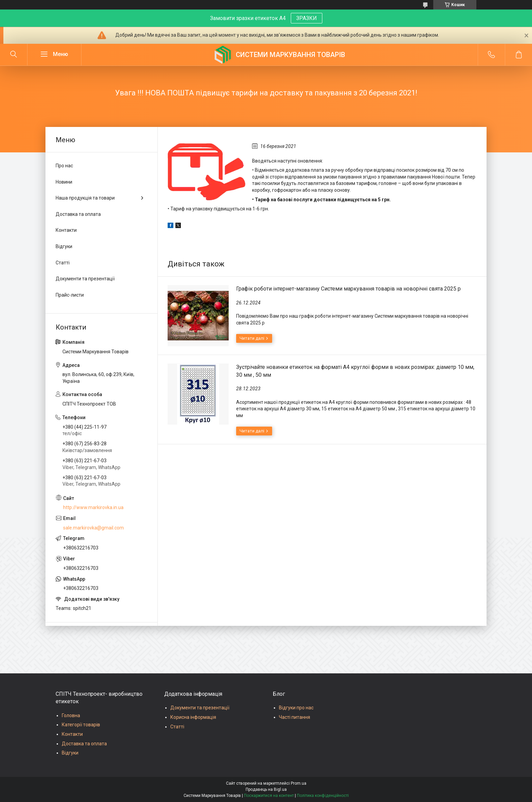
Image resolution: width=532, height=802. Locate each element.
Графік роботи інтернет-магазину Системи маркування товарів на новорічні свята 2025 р (348, 289)
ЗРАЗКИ (307, 18)
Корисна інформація (193, 717)
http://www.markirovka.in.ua (93, 507)
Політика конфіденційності (323, 796)
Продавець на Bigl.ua (266, 789)
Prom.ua (299, 783)
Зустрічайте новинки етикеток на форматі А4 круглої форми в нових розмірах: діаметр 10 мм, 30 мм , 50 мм (355, 371)
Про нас (64, 166)
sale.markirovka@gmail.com (93, 528)
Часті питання (294, 717)
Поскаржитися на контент (269, 796)
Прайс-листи (70, 295)
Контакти (66, 230)
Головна (71, 715)
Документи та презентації (85, 279)
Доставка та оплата (78, 214)
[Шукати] (14, 55)
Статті (63, 263)
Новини (64, 182)
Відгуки (64, 246)
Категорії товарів (81, 725)
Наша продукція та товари (85, 198)
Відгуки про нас (296, 708)
